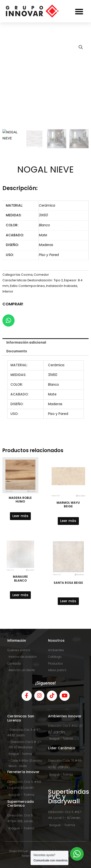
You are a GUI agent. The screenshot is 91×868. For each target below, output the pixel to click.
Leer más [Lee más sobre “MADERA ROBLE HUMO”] (20, 516)
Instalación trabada (62, 286)
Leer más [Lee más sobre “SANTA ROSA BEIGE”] (68, 601)
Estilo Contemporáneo (27, 286)
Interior (8, 291)
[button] (79, 11)
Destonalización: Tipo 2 (45, 280)
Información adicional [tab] (26, 343)
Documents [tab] (17, 351)
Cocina (27, 275)
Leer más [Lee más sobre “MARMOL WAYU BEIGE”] (68, 521)
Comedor (41, 275)
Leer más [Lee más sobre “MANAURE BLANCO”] (20, 595)
